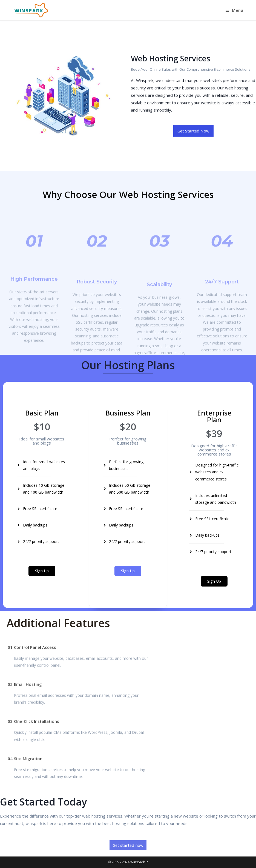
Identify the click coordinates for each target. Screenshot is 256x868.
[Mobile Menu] (234, 10)
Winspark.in (139, 862)
